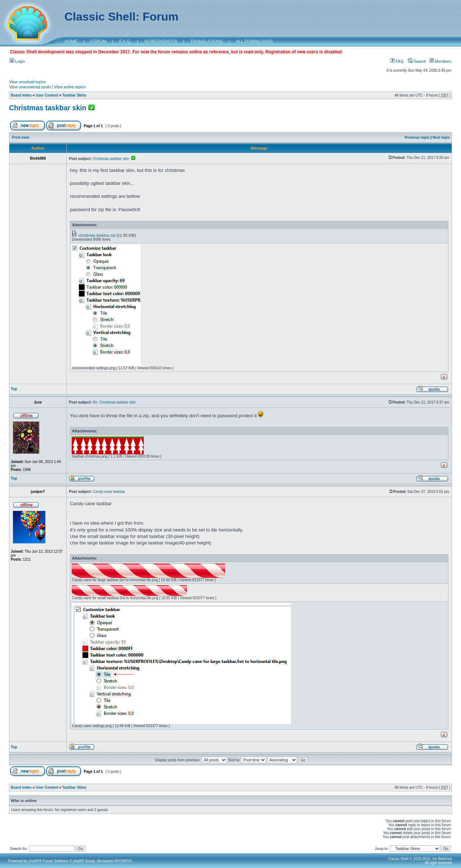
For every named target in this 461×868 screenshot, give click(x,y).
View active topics (70, 87)
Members (440, 61)
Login (17, 61)
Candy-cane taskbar (109, 492)
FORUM (98, 41)
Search (417, 61)
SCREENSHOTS (160, 41)
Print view (21, 137)
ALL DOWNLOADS (254, 41)
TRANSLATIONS (207, 41)
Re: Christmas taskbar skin (114, 402)
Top (14, 389)
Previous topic (417, 137)
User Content (47, 95)
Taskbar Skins (74, 95)
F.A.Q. (125, 41)
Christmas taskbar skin (48, 108)
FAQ (397, 61)
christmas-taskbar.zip (97, 235)
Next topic (441, 137)
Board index (21, 95)
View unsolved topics (28, 82)
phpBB (34, 861)
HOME (71, 41)
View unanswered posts (30, 87)
